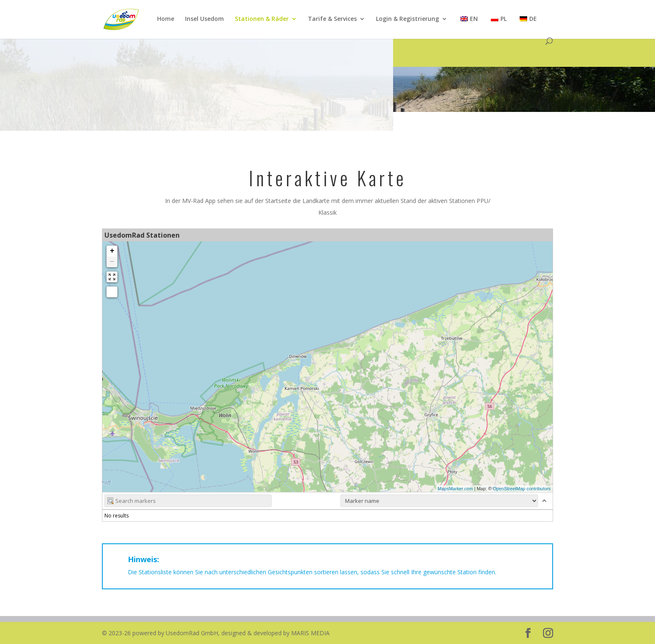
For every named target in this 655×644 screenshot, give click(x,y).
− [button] (112, 262)
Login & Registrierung (407, 19)
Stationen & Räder (262, 19)
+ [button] (112, 251)
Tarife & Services (332, 19)
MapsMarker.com (455, 489)
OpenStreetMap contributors (522, 489)
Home (166, 19)
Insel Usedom (204, 19)
